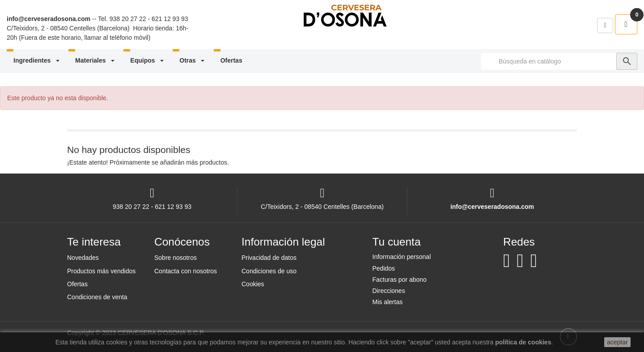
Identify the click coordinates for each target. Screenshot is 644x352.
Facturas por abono (400, 280)
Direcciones (389, 291)
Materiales (95, 60)
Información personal (402, 257)
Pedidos (384, 268)
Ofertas (231, 60)
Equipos (148, 60)
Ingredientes (37, 60)
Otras (193, 60)
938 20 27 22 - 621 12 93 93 (149, 19)
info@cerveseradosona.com (49, 19)
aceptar (617, 342)
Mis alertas (388, 302)
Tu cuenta (397, 242)
